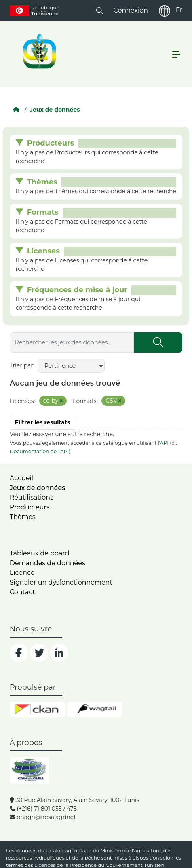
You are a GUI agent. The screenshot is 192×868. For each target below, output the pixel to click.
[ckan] (37, 710)
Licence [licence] (22, 573)
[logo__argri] (39, 51)
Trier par (21, 365)
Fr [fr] (179, 10)
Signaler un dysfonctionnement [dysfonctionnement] (61, 582)
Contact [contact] (22, 592)
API (164, 443)
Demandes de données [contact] (47, 563)
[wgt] (95, 710)
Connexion (131, 10)
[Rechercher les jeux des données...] (72, 342)
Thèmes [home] (23, 517)
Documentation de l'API (39, 451)
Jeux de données (55, 110)
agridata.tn (78, 850)
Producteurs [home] (30, 507)
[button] (100, 10)
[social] (19, 653)
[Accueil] (16, 110)
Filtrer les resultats (43, 422)
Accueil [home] (21, 478)
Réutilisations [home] (32, 497)
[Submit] (158, 342)
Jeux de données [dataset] (37, 488)
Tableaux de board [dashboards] (40, 553)
